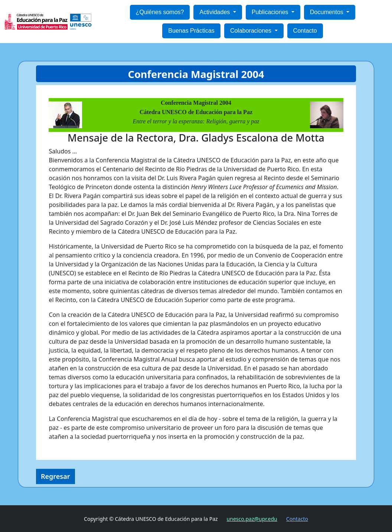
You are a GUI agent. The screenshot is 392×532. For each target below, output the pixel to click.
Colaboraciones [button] (252, 31)
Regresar (55, 476)
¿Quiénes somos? (160, 12)
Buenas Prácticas (191, 31)
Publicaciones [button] (271, 12)
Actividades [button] (215, 12)
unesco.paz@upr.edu (252, 519)
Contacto (305, 31)
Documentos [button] (327, 12)
